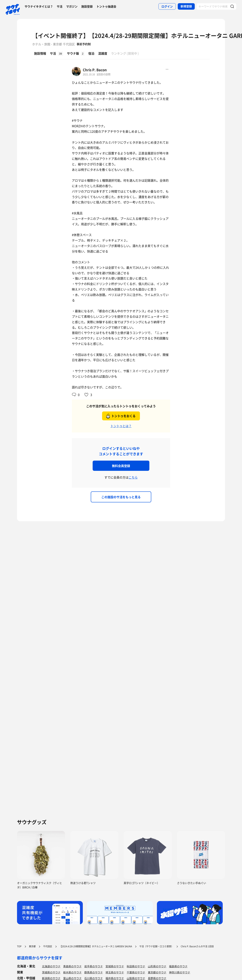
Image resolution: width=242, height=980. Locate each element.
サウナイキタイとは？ (39, 6)
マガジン (72, 6)
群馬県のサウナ (94, 972)
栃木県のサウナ (72, 972)
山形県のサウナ (157, 966)
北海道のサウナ (51, 966)
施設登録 (87, 6)
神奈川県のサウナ (180, 972)
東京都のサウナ (157, 972)
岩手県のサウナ (94, 966)
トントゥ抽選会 (106, 6)
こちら (133, 477)
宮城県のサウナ (115, 966)
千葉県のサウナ (136, 972)
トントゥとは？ (121, 426)
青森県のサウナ (72, 966)
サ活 (60, 6)
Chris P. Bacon (95, 70)
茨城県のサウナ (51, 972)
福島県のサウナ (178, 966)
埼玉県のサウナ (115, 972)
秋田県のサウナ (136, 966)
